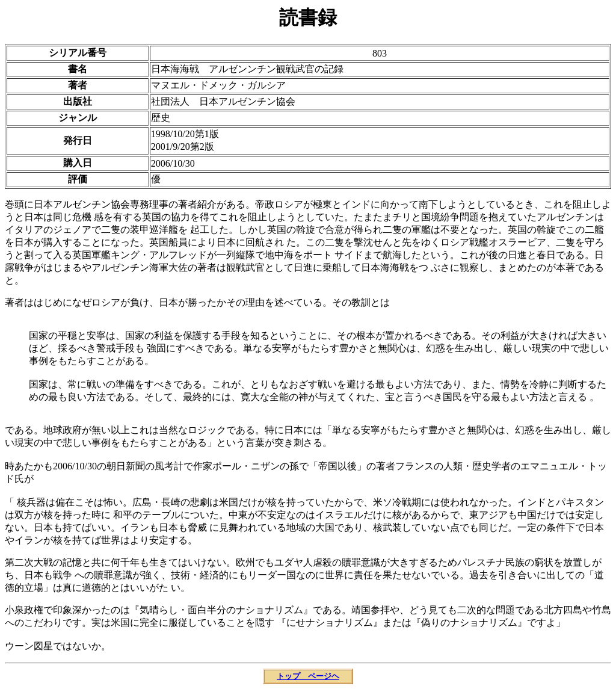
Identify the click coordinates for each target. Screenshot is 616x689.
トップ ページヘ (308, 676)
